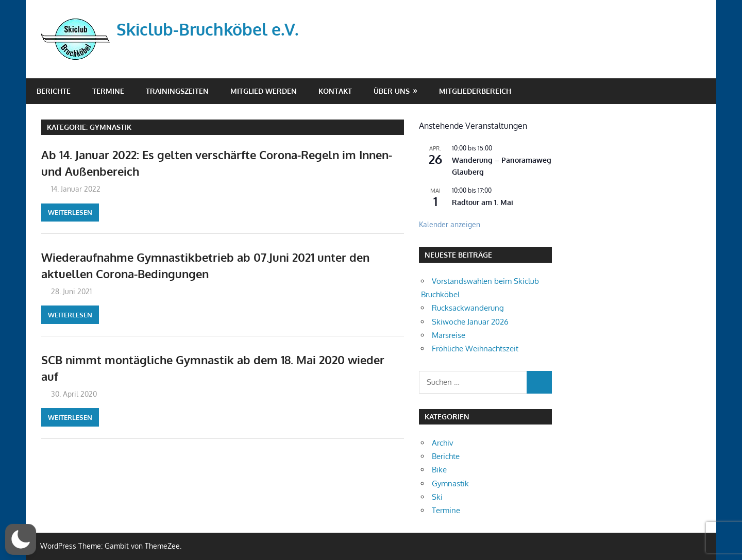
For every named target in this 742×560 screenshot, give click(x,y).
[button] (21, 540)
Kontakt (335, 91)
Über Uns (392, 91)
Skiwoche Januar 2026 (470, 322)
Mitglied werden (264, 91)
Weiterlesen (70, 212)
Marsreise (449, 335)
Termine (108, 91)
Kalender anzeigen (450, 224)
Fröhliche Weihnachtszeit (475, 349)
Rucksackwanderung (468, 308)
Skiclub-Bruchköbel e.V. (207, 29)
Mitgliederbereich (475, 91)
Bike (439, 470)
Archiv (443, 443)
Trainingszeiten (177, 91)
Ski (437, 497)
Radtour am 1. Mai (483, 202)
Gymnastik (450, 483)
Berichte (54, 91)
